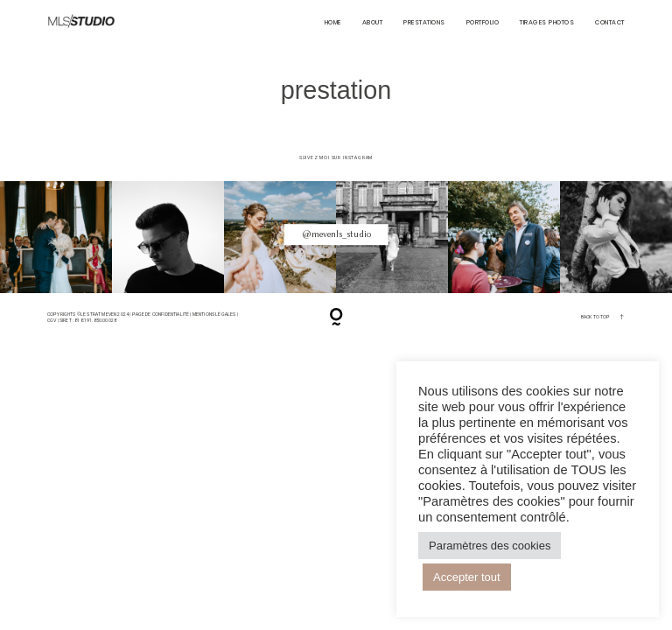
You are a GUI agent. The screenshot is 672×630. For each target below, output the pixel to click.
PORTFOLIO (483, 23)
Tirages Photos (547, 23)
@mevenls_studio (336, 234)
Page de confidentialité (161, 314)
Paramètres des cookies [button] (490, 546)
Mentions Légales (214, 314)
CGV (52, 320)
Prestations (424, 23)
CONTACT (610, 23)
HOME (333, 23)
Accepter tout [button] (467, 577)
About (373, 23)
